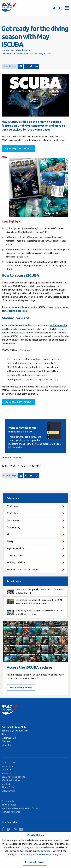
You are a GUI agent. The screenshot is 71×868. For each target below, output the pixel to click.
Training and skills (16, 562)
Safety (10, 541)
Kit (8, 534)
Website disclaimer (11, 780)
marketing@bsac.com (16, 311)
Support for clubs (16, 548)
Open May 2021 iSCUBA (18, 148)
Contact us (7, 770)
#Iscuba (17, 458)
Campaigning (13, 527)
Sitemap (6, 784)
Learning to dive (15, 556)
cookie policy (43, 851)
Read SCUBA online (21, 688)
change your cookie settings (37, 855)
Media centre (8, 773)
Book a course (9, 805)
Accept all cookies (35, 862)
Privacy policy (9, 801)
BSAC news (12, 506)
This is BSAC (8, 787)
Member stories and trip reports (23, 570)
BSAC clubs (13, 513)
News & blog (22, 50)
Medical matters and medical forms (20, 808)
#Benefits (7, 458)
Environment (13, 520)
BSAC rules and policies (14, 777)
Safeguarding (8, 791)
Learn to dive (8, 762)
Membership (8, 766)
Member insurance (11, 812)
